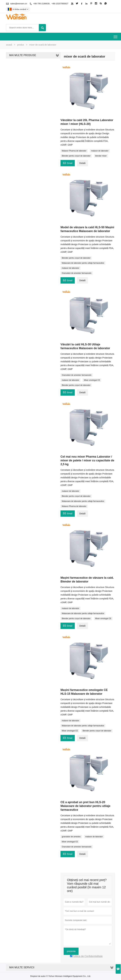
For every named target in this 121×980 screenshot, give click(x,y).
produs (21, 45)
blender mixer (101, 156)
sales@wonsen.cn (19, 4)
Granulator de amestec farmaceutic (77, 273)
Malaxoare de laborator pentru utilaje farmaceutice (83, 263)
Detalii (82, 163)
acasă (9, 45)
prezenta (71, 951)
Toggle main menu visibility (116, 36)
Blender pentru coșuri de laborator (76, 156)
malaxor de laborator (100, 151)
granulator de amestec (71, 837)
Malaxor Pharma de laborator (74, 151)
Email (68, 163)
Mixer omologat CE (92, 380)
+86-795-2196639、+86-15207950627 (51, 4)
